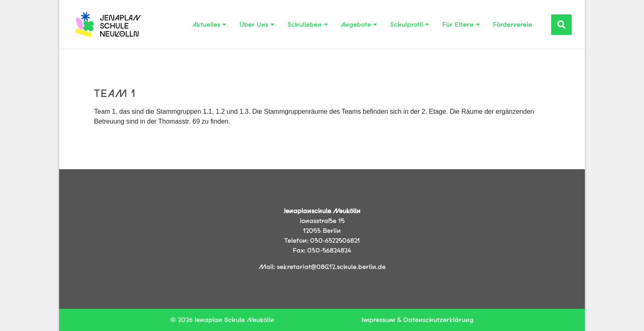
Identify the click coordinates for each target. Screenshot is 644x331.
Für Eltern (458, 24)
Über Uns (254, 24)
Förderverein (513, 24)
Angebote (356, 24)
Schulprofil (407, 24)
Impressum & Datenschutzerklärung (417, 320)
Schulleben (305, 24)
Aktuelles (206, 24)
